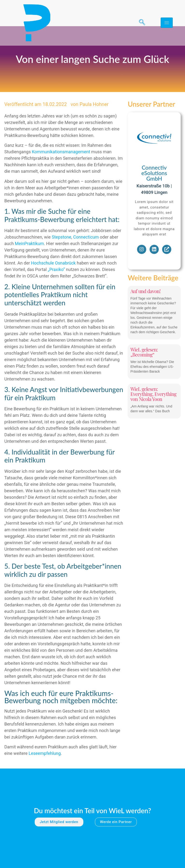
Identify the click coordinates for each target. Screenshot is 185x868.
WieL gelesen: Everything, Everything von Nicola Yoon (153, 413)
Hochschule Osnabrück (53, 282)
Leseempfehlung (45, 773)
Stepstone (62, 256)
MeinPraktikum (30, 263)
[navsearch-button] (140, 23)
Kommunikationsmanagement (61, 171)
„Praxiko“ (56, 289)
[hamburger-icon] (167, 23)
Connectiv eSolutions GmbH (154, 192)
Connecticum (86, 256)
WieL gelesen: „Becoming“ (144, 371)
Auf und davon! (145, 310)
